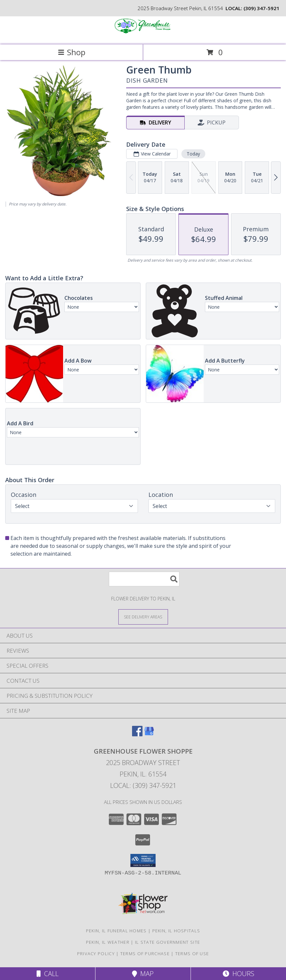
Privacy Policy (96, 954)
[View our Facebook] (137, 734)
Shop (72, 52)
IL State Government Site (168, 942)
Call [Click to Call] (48, 974)
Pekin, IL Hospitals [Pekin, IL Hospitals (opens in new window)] (176, 931)
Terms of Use (192, 954)
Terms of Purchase (145, 954)
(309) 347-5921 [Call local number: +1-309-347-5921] (261, 8)
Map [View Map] (143, 974)
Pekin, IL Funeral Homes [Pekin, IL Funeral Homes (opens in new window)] (116, 931)
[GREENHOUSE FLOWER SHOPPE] (143, 35)
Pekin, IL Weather (108, 942)
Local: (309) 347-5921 (143, 785)
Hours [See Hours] (238, 974)
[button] (143, 860)
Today (193, 154)
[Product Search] (144, 579)
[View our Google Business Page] (149, 734)
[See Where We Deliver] (143, 617)
